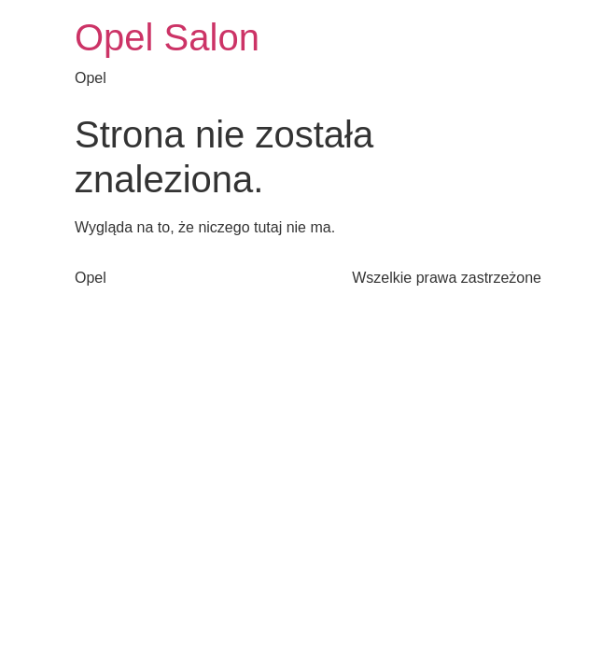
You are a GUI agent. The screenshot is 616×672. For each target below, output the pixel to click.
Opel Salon (167, 37)
